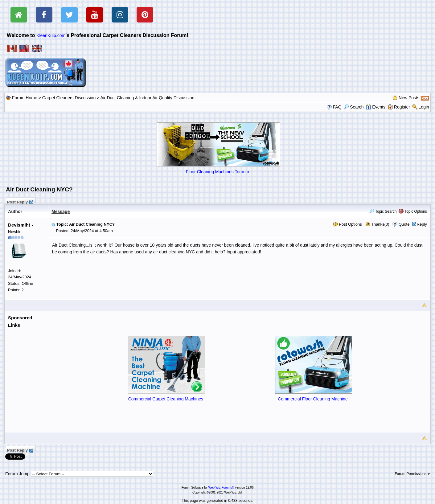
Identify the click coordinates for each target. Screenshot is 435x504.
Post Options (347, 224)
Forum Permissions (412, 474)
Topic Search (383, 211)
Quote (404, 224)
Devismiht (21, 225)
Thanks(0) (377, 224)
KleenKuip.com (51, 35)
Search (354, 107)
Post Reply (20, 201)
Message (61, 211)
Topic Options (413, 211)
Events (376, 107)
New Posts (409, 98)
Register (402, 107)
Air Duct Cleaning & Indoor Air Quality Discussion (147, 98)
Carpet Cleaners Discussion (69, 98)
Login (424, 107)
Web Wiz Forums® (221, 488)
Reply (422, 224)
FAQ (337, 107)
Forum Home (25, 98)
